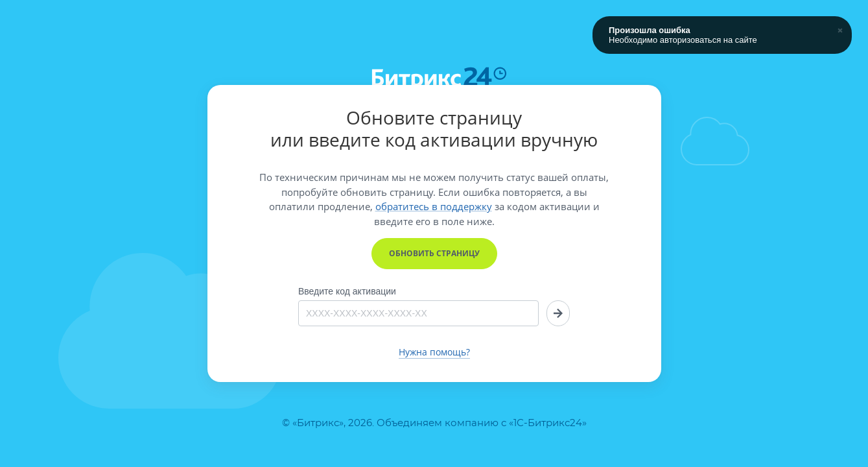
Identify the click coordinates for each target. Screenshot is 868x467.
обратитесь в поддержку (434, 206)
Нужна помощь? (434, 352)
